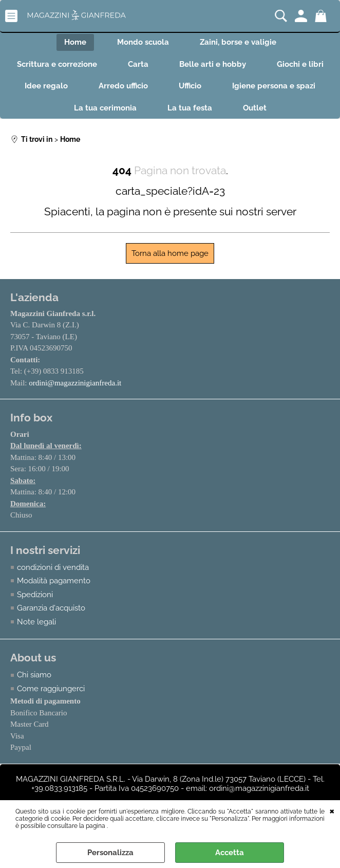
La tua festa (190, 108)
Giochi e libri (300, 64)
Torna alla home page (170, 253)
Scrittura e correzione (57, 64)
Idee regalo (46, 86)
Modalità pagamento (54, 581)
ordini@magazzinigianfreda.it (75, 383)
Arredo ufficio (123, 86)
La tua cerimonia (105, 108)
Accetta (230, 853)
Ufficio (190, 86)
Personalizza (110, 853)
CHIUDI (332, 810)
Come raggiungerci (51, 689)
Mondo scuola (143, 42)
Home (75, 42)
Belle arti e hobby (213, 64)
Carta (138, 64)
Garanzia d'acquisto (51, 608)
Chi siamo (34, 675)
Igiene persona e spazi (274, 86)
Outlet (255, 108)
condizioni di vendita (53, 567)
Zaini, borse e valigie (238, 42)
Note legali (36, 622)
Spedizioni (35, 595)
